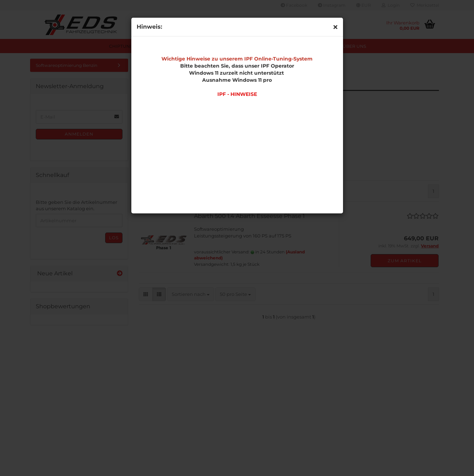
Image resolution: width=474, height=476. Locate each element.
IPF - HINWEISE (237, 94)
